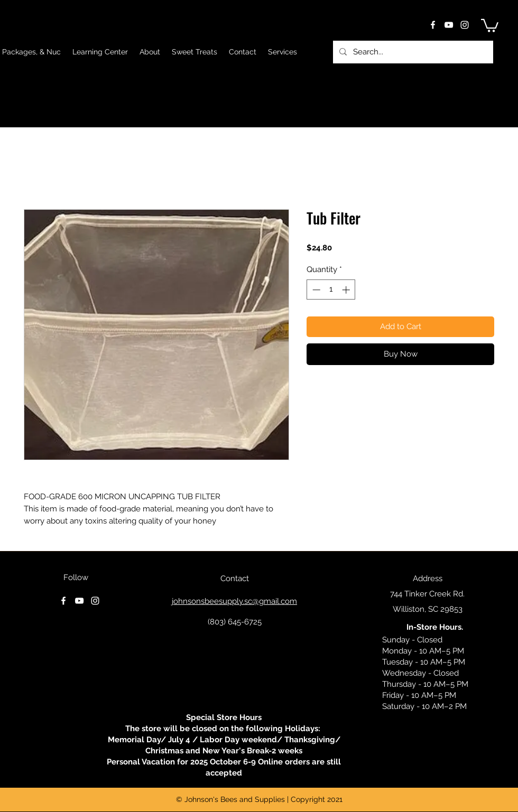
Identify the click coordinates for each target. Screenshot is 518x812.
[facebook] (433, 25)
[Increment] (347, 290)
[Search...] (412, 52)
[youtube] (449, 25)
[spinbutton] (331, 290)
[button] (490, 25)
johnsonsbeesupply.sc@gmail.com (234, 601)
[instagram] (465, 25)
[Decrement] (315, 290)
